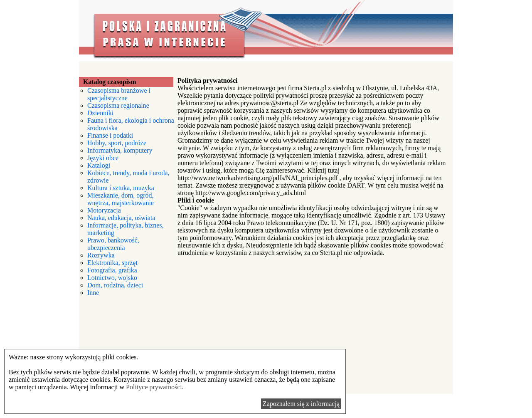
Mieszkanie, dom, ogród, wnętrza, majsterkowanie (121, 199)
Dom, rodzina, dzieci (115, 285)
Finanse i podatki (110, 135)
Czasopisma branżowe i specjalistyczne (119, 94)
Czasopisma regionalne (118, 105)
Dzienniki (100, 113)
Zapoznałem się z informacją (301, 404)
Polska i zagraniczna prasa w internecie (266, 31)
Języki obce (103, 158)
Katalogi (99, 165)
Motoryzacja (104, 210)
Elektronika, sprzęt (112, 263)
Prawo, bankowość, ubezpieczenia (113, 244)
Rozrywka (101, 255)
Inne (93, 293)
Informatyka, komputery (120, 150)
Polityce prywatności (154, 387)
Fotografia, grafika (112, 270)
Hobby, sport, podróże (117, 143)
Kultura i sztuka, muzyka (121, 188)
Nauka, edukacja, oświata (121, 218)
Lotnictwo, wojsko (112, 278)
